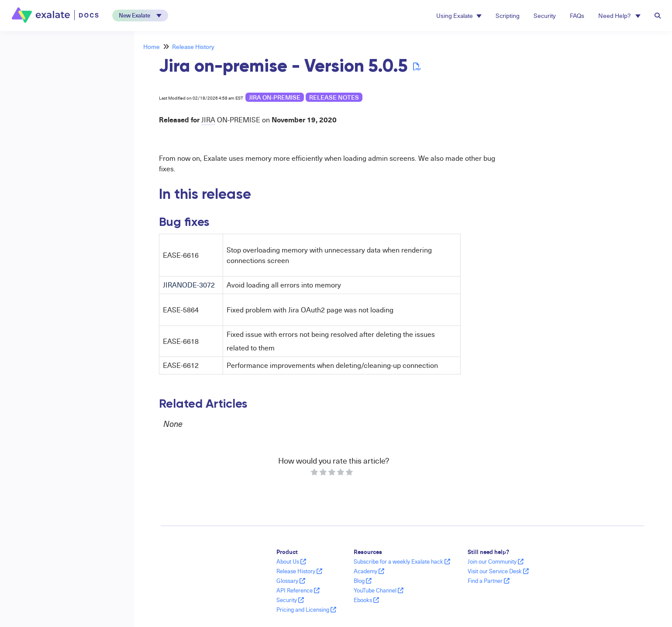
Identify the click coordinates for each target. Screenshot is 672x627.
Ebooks (366, 600)
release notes (334, 97)
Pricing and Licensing (306, 610)
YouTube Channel (379, 590)
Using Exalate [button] (459, 16)
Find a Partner (489, 581)
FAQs (577, 16)
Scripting (508, 16)
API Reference (298, 590)
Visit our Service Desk (498, 571)
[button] (140, 16)
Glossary (291, 581)
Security (545, 16)
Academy (369, 571)
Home (152, 47)
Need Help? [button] (619, 16)
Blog (363, 581)
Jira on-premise (275, 97)
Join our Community (496, 561)
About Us (291, 561)
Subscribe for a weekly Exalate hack (402, 561)
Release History (193, 47)
